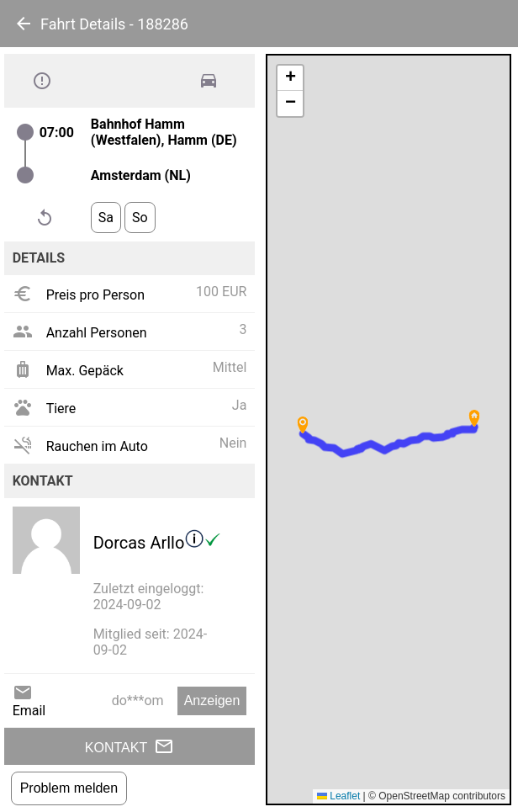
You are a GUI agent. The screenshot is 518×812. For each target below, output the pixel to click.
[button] (474, 418)
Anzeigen (212, 701)
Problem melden (69, 788)
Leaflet (338, 796)
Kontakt (129, 746)
